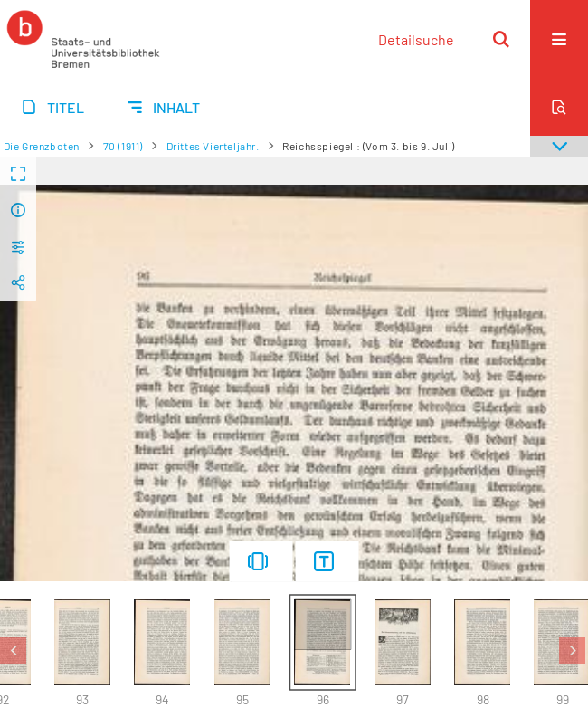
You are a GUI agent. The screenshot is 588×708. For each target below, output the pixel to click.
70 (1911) (123, 146)
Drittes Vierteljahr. (213, 146)
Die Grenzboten (42, 146)
